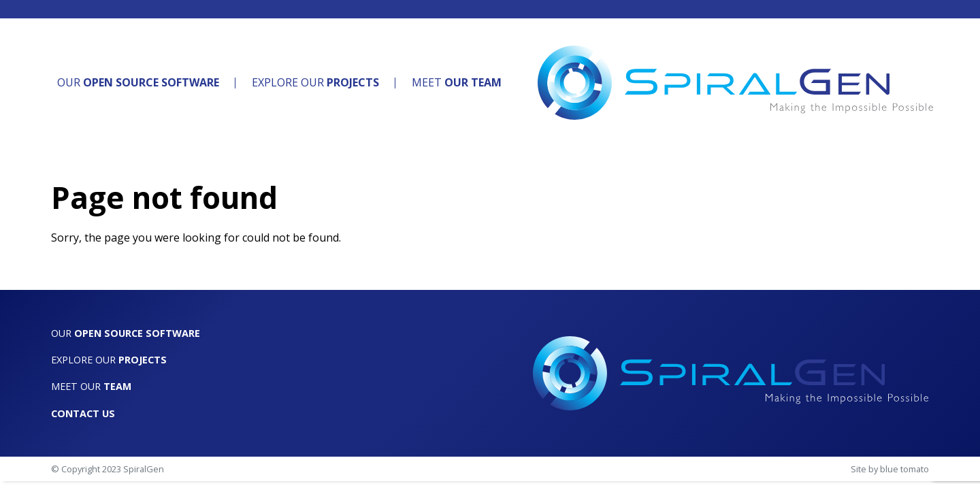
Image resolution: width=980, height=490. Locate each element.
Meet (457, 82)
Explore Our (315, 82)
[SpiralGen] (736, 83)
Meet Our (91, 386)
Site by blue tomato (890, 469)
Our (138, 82)
